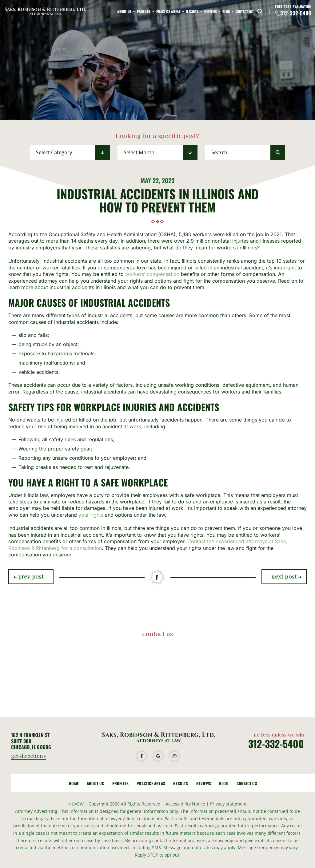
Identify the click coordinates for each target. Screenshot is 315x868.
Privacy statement (228, 804)
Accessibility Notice (186, 804)
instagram (175, 757)
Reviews (211, 11)
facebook (157, 577)
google (158, 757)
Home (74, 783)
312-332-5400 (296, 13)
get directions (28, 756)
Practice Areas (169, 11)
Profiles (144, 11)
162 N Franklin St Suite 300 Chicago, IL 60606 (31, 741)
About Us (124, 11)
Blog (226, 11)
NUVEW (76, 804)
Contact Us (244, 11)
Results (192, 11)
